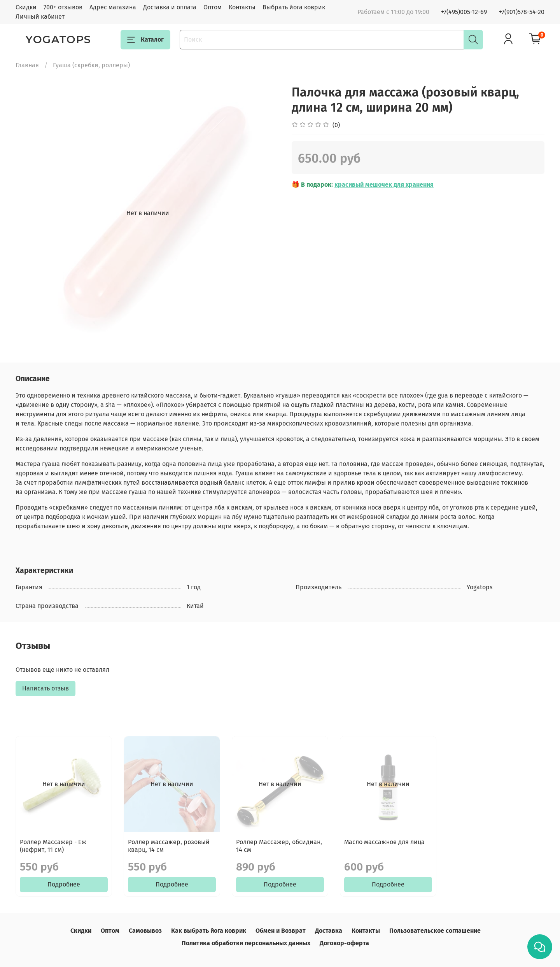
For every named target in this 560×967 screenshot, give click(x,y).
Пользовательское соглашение (435, 931)
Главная (27, 65)
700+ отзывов (63, 7)
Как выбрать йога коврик (209, 931)
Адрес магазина (113, 7)
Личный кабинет (40, 17)
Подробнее (64, 884)
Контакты (242, 7)
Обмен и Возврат (281, 931)
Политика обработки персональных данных (246, 943)
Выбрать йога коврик (294, 7)
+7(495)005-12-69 (464, 12)
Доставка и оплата (170, 7)
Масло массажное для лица (384, 842)
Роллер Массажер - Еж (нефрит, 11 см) (53, 846)
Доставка (329, 931)
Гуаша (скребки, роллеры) (91, 65)
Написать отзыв (45, 688)
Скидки (26, 7)
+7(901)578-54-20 (522, 12)
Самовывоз (145, 931)
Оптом (213, 7)
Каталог (145, 40)
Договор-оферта (344, 943)
